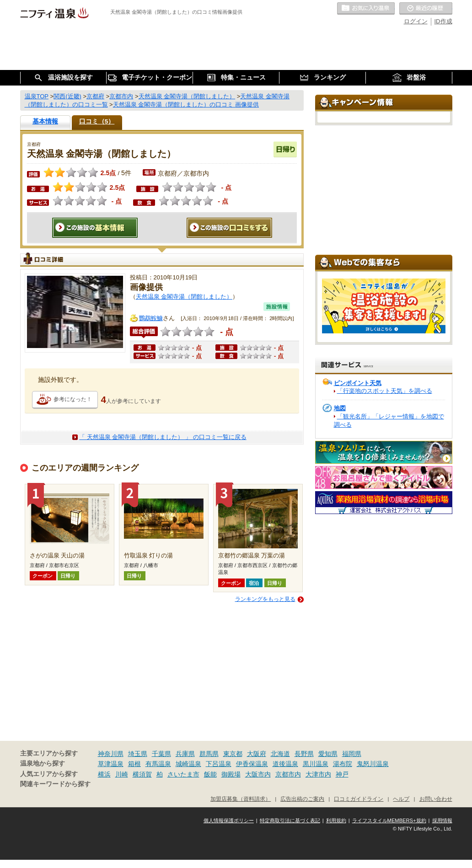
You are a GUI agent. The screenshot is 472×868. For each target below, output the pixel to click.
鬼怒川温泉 (373, 764)
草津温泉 (111, 764)
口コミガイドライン (359, 799)
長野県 (304, 754)
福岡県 (352, 754)
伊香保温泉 (252, 764)
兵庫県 (185, 754)
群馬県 (209, 754)
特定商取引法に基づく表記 (290, 820)
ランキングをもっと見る (265, 599)
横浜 (104, 774)
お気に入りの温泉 (366, 9)
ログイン (416, 21)
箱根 (134, 764)
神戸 (342, 774)
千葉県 (161, 754)
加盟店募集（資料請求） (241, 799)
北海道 (280, 754)
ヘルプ (401, 799)
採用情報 (442, 820)
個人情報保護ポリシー (229, 820)
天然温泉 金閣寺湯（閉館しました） (184, 297)
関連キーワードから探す (55, 784)
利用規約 (336, 820)
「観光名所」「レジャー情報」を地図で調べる (389, 421)
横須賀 (142, 774)
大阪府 (257, 754)
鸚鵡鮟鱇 (151, 318)
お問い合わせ (436, 799)
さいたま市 (183, 774)
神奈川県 (111, 754)
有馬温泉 (158, 764)
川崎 (122, 774)
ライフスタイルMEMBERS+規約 (389, 820)
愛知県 (328, 754)
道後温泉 (285, 764)
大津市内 (318, 774)
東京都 (233, 754)
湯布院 (343, 764)
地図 (340, 408)
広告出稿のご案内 (302, 799)
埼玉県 (138, 754)
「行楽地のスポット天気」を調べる (385, 391)
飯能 (210, 774)
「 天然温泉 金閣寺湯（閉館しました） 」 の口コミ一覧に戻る (163, 437)
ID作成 (443, 21)
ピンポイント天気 (358, 383)
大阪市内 (258, 774)
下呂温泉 (219, 764)
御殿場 (231, 774)
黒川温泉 (316, 764)
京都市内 (288, 774)
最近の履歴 (426, 9)
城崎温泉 (188, 764)
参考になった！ (73, 399)
